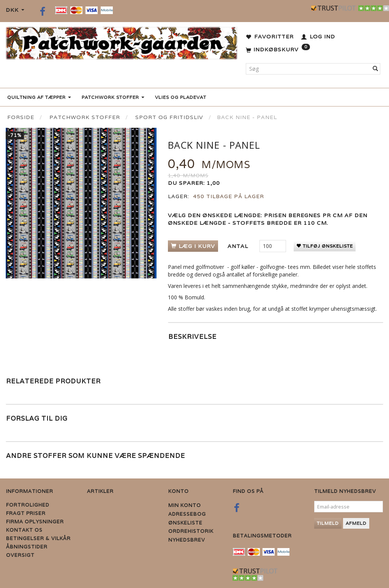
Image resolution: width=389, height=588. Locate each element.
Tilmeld (328, 523)
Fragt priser (26, 513)
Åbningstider (27, 547)
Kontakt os (24, 530)
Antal (239, 246)
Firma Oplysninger (35, 522)
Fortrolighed (28, 505)
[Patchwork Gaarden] (122, 42)
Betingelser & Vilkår (38, 538)
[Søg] (376, 69)
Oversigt (20, 555)
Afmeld (356, 523)
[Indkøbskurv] (278, 50)
